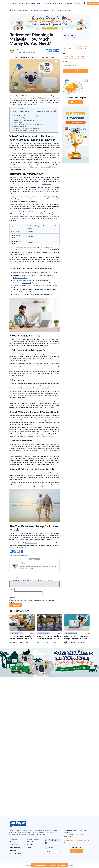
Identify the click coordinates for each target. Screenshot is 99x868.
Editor (23, 563)
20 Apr (76, 47)
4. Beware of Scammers (19, 126)
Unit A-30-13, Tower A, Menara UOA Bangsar (75, 831)
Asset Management (50, 3)
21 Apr (81, 47)
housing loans (47, 184)
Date (65, 43)
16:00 (83, 57)
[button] (54, 109)
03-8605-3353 (69, 841)
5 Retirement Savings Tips (18, 118)
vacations (31, 208)
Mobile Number (68, 62)
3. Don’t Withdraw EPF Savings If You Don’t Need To (27, 124)
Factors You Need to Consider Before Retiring (25, 116)
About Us (30, 845)
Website (12, 597)
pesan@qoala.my (83, 842)
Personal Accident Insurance (15, 854)
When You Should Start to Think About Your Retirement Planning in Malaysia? (33, 112)
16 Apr (65, 47)
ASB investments (54, 395)
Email (12, 593)
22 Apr (86, 47)
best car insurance (31, 543)
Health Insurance (15, 845)
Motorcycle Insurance (16, 842)
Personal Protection (17, 3)
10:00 (66, 57)
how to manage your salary (31, 358)
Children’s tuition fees (20, 278)
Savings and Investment (21, 555)
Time (65, 53)
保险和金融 (69, 3)
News (60, 3)
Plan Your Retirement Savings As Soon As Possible (25, 130)
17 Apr (71, 47)
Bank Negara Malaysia (17, 216)
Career (29, 848)
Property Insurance (15, 850)
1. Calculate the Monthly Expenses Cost (24, 120)
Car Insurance (14, 839)
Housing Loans (18, 280)
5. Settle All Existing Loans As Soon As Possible (26, 128)
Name (12, 590)
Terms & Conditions (33, 839)
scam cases (17, 444)
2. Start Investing (17, 122)
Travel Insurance (15, 848)
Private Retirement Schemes (34, 395)
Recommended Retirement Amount (22, 114)
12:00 (72, 57)
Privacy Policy (31, 842)
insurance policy (27, 283)
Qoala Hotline (77, 851)
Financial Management (33, 3)
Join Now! (76, 102)
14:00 (77, 57)
